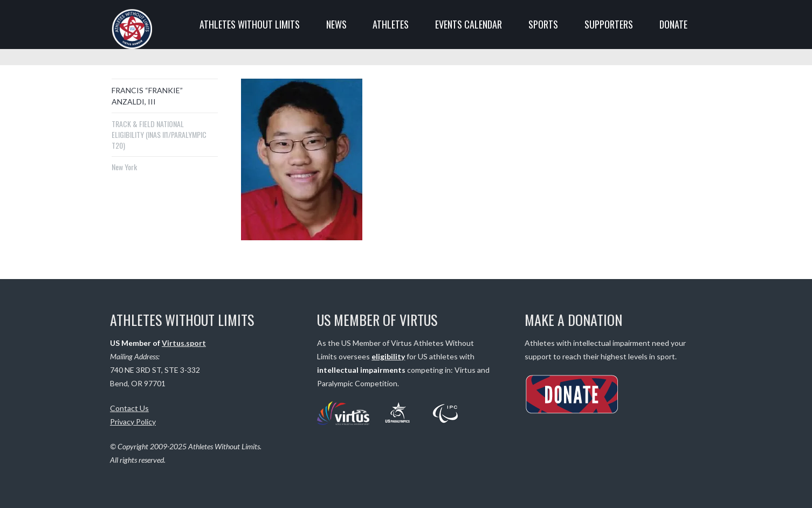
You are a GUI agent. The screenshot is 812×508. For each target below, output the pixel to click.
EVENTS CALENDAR (469, 24)
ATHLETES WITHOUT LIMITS (250, 24)
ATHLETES (391, 24)
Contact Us (129, 408)
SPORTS (543, 24)
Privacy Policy (133, 422)
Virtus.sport (184, 343)
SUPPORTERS (609, 24)
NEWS (336, 24)
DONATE (673, 24)
